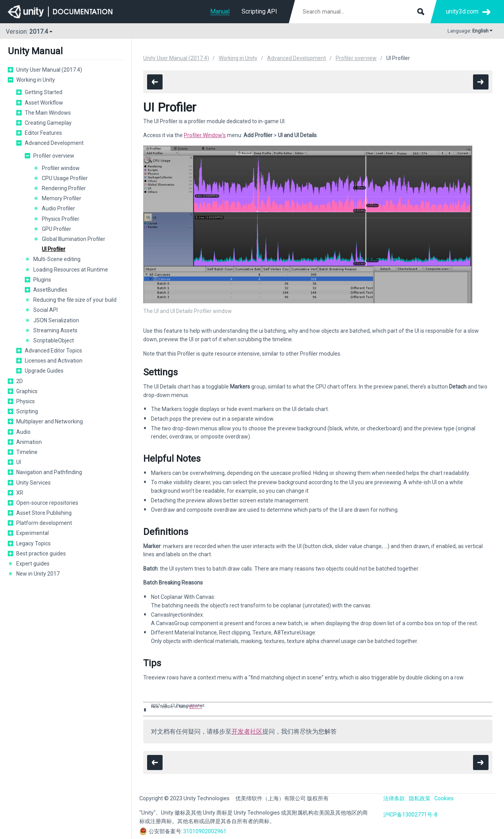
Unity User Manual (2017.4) (49, 70)
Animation (29, 442)
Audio (23, 432)
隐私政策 (420, 798)
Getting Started (44, 92)
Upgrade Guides (44, 371)
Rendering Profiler (64, 188)
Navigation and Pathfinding (49, 472)
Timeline (27, 452)
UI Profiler (54, 249)
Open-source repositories (47, 503)
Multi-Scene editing (57, 259)
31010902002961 (205, 831)
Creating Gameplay (48, 123)
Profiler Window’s (205, 135)
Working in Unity (36, 80)
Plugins (42, 280)
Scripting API (259, 11)
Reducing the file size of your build (75, 300)
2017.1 (196, 707)
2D (20, 381)
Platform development (44, 523)
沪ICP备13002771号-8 (410, 815)
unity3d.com (462, 11)
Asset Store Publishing (44, 513)
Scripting (27, 411)
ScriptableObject (54, 340)
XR (20, 493)
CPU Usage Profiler (65, 178)
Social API (45, 310)
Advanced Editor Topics (53, 351)
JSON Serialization (56, 320)
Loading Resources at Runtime (71, 270)
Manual (220, 11)
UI (19, 462)
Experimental (33, 533)
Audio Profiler (58, 208)
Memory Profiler (62, 198)
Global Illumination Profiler (74, 239)
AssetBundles (50, 290)
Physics (26, 401)
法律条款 (394, 798)
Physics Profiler (61, 219)
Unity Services (33, 483)
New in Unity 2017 (38, 574)
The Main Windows (48, 113)
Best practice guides (41, 554)
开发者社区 (247, 732)
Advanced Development (54, 143)
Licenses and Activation (54, 361)
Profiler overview (54, 156)
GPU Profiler (57, 229)
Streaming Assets (55, 330)
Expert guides (33, 564)
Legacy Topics (33, 543)
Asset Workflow (44, 103)
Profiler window (61, 168)
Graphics (27, 391)
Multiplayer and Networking (50, 421)
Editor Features (43, 133)
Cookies (444, 798)
